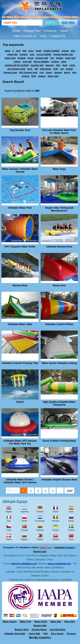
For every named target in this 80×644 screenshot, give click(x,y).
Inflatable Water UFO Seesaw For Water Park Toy (20, 442)
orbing (17, 62)
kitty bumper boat (28, 72)
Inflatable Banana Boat (59, 247)
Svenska (71, 528)
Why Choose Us (26, 36)
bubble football (51, 51)
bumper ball (42, 58)
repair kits (12, 54)
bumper (24, 54)
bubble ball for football (17, 65)
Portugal (24, 528)
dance (67, 72)
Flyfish (20, 402)
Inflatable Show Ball (15, 634)
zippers (42, 76)
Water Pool (25, 621)
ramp (64, 62)
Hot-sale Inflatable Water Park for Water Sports (59, 132)
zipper (49, 72)
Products (50, 31)
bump (31, 58)
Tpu (52, 58)
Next (70, 490)
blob (34, 76)
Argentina (24, 509)
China (71, 537)
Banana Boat (20, 285)
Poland (24, 518)
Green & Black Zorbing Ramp (59, 441)
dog (74, 72)
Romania (56, 518)
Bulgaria (24, 537)
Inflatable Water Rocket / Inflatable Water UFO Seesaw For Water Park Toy (20, 481)
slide (56, 69)
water (8, 51)
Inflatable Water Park (20, 208)
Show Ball (69, 621)
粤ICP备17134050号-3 (40, 638)
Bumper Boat (21, 630)
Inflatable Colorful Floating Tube (20, 363)
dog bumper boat (16, 69)
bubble (60, 58)
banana (58, 72)
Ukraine (56, 528)
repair (39, 51)
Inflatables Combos (64, 547)
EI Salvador (40, 518)
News (64, 31)
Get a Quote (57, 634)
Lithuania (40, 528)
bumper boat (10, 72)
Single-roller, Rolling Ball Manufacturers (59, 209)
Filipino (40, 537)
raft (36, 69)
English (9, 509)
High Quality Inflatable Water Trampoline (59, 403)
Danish (9, 537)
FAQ (43, 36)
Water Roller (41, 621)
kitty (58, 65)
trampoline (46, 69)
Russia (71, 518)
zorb (32, 54)
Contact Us (58, 36)
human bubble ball (63, 54)
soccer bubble (44, 54)
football (22, 58)
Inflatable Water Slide (20, 324)
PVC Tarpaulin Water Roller (20, 247)
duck (30, 69)
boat (65, 65)
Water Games (10, 621)
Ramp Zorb (59, 285)
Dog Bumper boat (20, 130)
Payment (71, 634)
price (31, 51)
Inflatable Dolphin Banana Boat (59, 480)
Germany (40, 509)
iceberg (25, 76)
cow (41, 72)
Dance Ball (34, 634)
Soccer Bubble (41, 62)
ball (24, 51)
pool (18, 51)
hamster (50, 65)
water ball (70, 58)
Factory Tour (32, 31)
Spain (71, 509)
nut (62, 69)
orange (65, 51)
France (55, 509)
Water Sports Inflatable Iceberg (59, 363)
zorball (69, 69)
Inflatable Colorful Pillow (59, 324)
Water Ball (56, 621)
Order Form (68, 23)
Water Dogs (59, 169)
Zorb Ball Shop (58, 630)
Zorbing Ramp (39, 630)
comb (72, 65)
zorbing (55, 62)
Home (16, 31)
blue (73, 51)
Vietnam (56, 537)
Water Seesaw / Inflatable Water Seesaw (20, 170)
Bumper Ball (40, 625)
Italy (9, 518)
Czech (9, 528)
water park (10, 58)
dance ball (53, 76)
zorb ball (27, 62)
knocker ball (37, 65)
